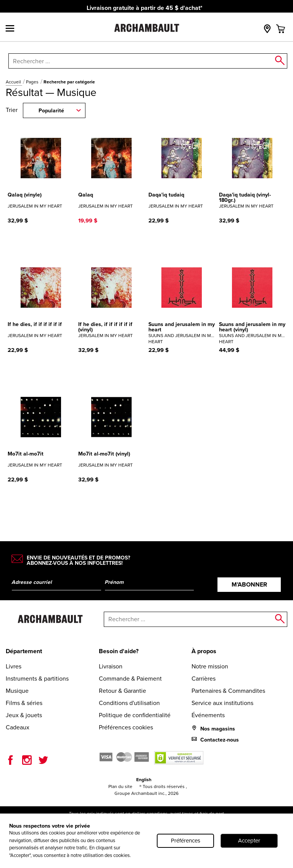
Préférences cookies (126, 727)
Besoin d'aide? (119, 651)
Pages (33, 82)
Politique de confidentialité (135, 715)
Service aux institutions (222, 703)
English (144, 780)
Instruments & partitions (37, 679)
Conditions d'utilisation (129, 703)
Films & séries (24, 703)
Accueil (14, 82)
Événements (208, 715)
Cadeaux (18, 727)
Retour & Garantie (122, 691)
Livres (14, 666)
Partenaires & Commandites (228, 691)
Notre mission (210, 666)
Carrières (204, 679)
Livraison (111, 666)
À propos (204, 651)
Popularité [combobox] (51, 111)
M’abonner (249, 584)
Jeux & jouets (24, 715)
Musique (17, 691)
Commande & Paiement (130, 679)
